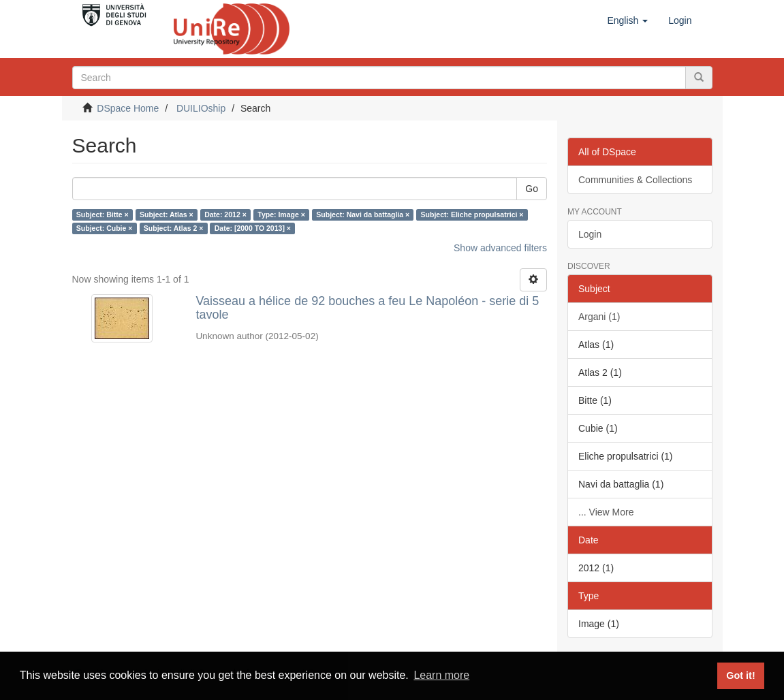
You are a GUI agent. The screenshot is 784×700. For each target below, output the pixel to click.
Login (590, 234)
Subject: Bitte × (103, 214)
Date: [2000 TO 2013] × (253, 228)
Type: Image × (281, 214)
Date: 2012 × (225, 214)
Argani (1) (599, 317)
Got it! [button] (740, 675)
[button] (627, 20)
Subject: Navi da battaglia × (363, 214)
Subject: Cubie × (105, 228)
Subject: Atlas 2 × (173, 228)
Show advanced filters (500, 248)
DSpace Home (128, 108)
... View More (606, 512)
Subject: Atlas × (167, 214)
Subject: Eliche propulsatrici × (472, 214)
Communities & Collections (635, 180)
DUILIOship (201, 108)
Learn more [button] (441, 675)
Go (532, 189)
